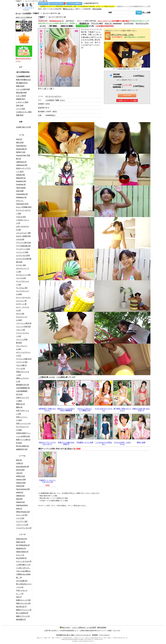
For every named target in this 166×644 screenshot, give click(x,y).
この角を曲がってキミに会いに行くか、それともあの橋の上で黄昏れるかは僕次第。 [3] (23, 571)
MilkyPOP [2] (21, 178)
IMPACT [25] (21, 152)
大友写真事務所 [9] (23, 388)
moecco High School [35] (21, 484)
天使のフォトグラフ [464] (23, 399)
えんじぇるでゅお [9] (24, 561)
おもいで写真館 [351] (24, 207)
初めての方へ (68, 9)
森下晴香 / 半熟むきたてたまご (122, 409)
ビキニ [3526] (21, 96)
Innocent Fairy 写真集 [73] (23, 157)
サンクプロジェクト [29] (23, 283)
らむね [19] (20, 239)
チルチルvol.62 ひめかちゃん (122, 443)
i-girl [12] (19, 473)
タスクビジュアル (142, 23)
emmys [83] (20, 470)
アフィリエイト (104, 635)
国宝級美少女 (84, 23)
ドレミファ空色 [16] (23, 326)
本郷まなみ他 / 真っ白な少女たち (141, 409)
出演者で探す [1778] (23, 127)
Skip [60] (19, 499)
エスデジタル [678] (23, 255)
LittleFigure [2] (21, 162)
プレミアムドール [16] (22, 347)
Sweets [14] (20, 502)
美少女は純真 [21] (23, 446)
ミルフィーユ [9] (22, 525)
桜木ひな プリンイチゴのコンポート (47, 443)
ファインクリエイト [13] (23, 335)
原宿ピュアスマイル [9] (23, 380)
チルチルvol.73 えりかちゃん (104, 409)
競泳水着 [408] (21, 92)
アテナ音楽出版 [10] (23, 246)
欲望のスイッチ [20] (23, 600)
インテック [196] (22, 252)
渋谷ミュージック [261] (22, 419)
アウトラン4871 (97, 23)
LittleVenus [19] (22, 165)
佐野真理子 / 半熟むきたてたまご (47, 409)
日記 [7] (19, 597)
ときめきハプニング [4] (23, 222)
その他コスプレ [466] (24, 112)
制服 (57, 100)
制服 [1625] (20, 86)
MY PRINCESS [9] (23, 545)
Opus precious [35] (23, 489)
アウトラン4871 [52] (24, 243)
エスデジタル (129, 23)
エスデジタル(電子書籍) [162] (24, 260)
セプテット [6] (21, 304)
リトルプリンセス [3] (24, 528)
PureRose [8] (21, 184)
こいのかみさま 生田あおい (104, 443)
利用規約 (95, 635)
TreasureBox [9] (22, 194)
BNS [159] (20, 142)
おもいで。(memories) (113, 23)
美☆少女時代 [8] (22, 613)
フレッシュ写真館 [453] (22, 341)
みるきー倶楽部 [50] (23, 236)
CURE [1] (20, 463)
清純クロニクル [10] (23, 603)
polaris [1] (20, 492)
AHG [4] (19, 139)
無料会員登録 (97, 9)
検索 (110, 12)
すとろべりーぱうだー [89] (23, 212)
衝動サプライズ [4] (23, 616)
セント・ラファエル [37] (23, 309)
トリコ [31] (20, 518)
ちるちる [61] (21, 217)
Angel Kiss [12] (21, 539)
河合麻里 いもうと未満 (85, 442)
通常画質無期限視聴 (118, 76)
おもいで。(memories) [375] (22, 202)
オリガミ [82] (21, 265)
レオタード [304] (22, 102)
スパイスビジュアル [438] (23, 293)
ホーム (18, 13)
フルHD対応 (27, 13)
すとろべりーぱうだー (53, 96)
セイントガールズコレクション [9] (23, 299)
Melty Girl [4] (21, 542)
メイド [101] (21, 109)
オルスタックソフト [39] (23, 270)
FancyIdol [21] (21, 146)
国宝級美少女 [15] (23, 385)
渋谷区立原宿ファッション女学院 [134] (23, 435)
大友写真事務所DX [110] (22, 393)
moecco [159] (21, 479)
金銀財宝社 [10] (22, 449)
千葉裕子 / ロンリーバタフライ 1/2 (47, 481)
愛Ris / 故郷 (141, 442)
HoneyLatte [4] (21, 149)
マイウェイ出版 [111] (24, 359)
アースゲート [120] (23, 249)
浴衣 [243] (20, 105)
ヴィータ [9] (20, 368)
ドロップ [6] (20, 330)
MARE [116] (20, 476)
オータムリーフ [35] (23, 275)
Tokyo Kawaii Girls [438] (21, 189)
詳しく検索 (146, 12)
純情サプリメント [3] (24, 610)
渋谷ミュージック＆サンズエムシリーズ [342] (23, 427)
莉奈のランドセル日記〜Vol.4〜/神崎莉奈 (66, 409)
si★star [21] (20, 496)
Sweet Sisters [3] (22, 552)
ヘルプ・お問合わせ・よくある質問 (84, 627)
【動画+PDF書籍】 (67, 26)
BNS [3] (19, 460)
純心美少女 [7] (21, 607)
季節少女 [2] (20, 404)
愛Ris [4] (19, 407)
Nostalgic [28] (21, 181)
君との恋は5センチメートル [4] (24, 586)
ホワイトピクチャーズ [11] (23, 354)
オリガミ (43, 26)
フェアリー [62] (22, 521)
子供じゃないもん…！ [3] (22, 592)
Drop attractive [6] (23, 467)
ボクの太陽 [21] (22, 581)
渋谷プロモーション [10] (23, 412)
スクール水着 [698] (23, 89)
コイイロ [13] (21, 278)
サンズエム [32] (22, 288)
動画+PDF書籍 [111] (23, 80)
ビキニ (62, 100)
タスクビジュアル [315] (22, 318)
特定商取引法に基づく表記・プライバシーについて (73, 635)
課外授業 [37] (21, 619)
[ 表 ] (45, 89)
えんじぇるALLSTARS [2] (21, 556)
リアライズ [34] (22, 362)
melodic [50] (20, 175)
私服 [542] (20, 115)
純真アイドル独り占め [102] (23, 441)
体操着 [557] (21, 99)
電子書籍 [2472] (22, 83)
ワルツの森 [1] (21, 365)
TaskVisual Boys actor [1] (22, 507)
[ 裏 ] (51, 89)
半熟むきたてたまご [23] (23, 373)
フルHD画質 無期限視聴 (122, 86)
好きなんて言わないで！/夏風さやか (85, 409)
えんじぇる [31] (22, 515)
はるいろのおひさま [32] (23, 228)
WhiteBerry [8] (21, 197)
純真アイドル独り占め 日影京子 (66, 443)
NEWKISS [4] (21, 548)
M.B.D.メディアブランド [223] (23, 170)
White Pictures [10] (23, 512)
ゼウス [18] (20, 314)
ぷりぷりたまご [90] (23, 233)
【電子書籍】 (53, 26)
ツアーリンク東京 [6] (24, 323)
